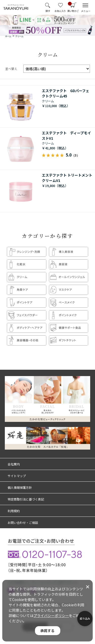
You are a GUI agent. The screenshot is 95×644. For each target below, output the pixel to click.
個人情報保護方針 (20, 487)
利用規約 (14, 511)
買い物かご (70, 4)
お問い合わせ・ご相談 (23, 523)
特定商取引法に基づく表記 (26, 499)
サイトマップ (17, 476)
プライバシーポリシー (51, 616)
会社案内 (14, 464)
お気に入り (60, 7)
